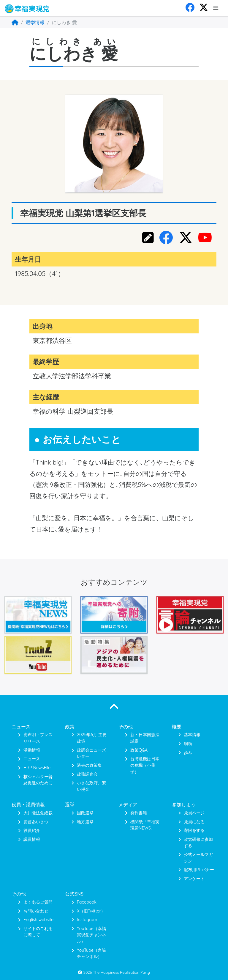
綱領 (188, 744)
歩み (188, 752)
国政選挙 (85, 813)
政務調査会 (87, 774)
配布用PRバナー (199, 870)
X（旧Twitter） (91, 911)
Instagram (87, 920)
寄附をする (194, 830)
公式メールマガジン (198, 858)
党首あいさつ (36, 822)
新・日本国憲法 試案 (145, 738)
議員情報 (32, 839)
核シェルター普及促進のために (38, 780)
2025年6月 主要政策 (92, 738)
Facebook (87, 902)
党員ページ (194, 813)
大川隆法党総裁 (38, 813)
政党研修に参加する (198, 843)
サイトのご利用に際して (38, 932)
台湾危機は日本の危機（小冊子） (145, 765)
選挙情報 (35, 22)
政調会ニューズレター (91, 753)
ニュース (32, 759)
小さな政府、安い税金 (91, 786)
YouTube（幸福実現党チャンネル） (91, 935)
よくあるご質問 (38, 902)
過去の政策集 (89, 765)
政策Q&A (139, 750)
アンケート (194, 879)
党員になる (194, 822)
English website (38, 920)
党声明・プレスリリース (38, 738)
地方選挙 (85, 822)
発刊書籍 (139, 813)
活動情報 (32, 750)
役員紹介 (32, 830)
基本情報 (192, 735)
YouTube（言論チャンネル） (91, 954)
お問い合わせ (36, 911)
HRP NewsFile (37, 768)
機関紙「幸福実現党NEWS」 (145, 825)
